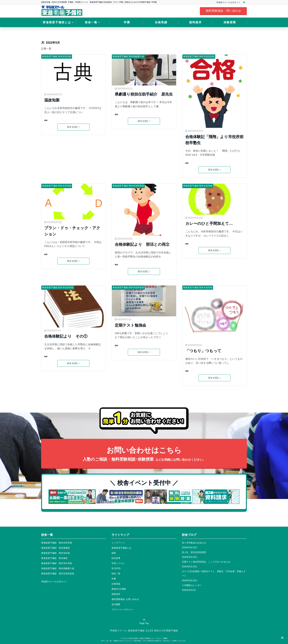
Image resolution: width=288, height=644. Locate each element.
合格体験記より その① (66, 336)
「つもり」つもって (203, 351)
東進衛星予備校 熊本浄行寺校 (57, 563)
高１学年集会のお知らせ (194, 543)
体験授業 (230, 22)
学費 (127, 22)
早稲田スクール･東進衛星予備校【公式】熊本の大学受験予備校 (144, 631)
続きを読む (73, 127)
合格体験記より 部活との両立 (142, 244)
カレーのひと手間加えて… (209, 223)
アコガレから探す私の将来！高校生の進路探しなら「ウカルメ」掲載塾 (144, 638)
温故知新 (52, 100)
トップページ (118, 543)
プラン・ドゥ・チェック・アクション (72, 231)
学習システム (118, 563)
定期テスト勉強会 (130, 325)
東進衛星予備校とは (57, 22)
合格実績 (161, 22)
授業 (114, 553)
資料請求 (195, 22)
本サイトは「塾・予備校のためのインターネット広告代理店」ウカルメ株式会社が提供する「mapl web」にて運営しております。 (144, 641)
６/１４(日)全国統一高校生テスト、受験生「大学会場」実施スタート (214, 574)
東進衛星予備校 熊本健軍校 (55, 548)
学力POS (116, 568)
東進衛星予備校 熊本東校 (54, 558)
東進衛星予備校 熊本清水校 (55, 553)
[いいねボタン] (46, 120)
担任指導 (116, 558)
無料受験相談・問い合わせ (223, 11)
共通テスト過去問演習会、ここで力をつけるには (206, 562)
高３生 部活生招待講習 (194, 552)
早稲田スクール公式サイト (232, 2)
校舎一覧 (91, 22)
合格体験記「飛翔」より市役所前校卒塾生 (214, 140)
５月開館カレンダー (192, 585)
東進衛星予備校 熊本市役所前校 (199, 56)
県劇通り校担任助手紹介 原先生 (144, 94)
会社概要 (116, 604)
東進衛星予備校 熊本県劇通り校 (128, 56)
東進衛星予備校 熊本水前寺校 (57, 56)
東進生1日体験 (119, 589)
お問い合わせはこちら (144, 454)
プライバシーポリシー (123, 610)
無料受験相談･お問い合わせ (125, 599)
